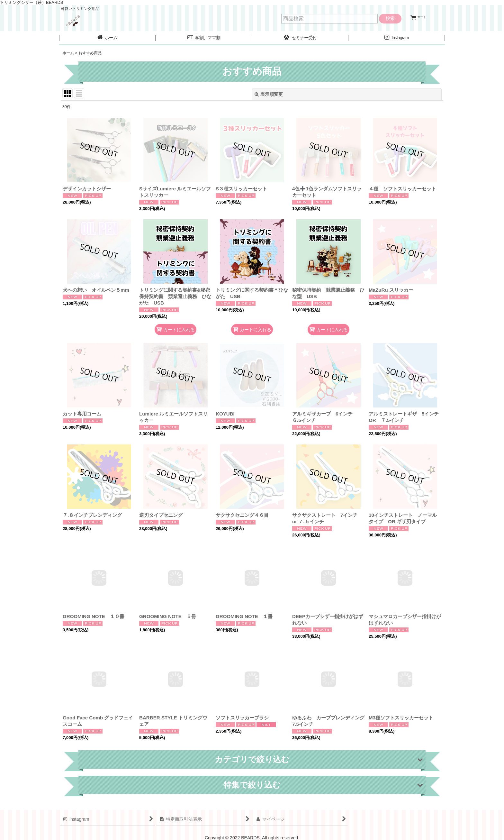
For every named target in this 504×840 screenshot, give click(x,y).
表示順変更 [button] (269, 94)
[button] (204, 38)
